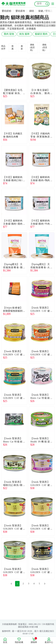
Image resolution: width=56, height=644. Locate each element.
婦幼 (32, 11)
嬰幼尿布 (20, 11)
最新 (22, 47)
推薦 (13, 47)
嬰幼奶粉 (7, 11)
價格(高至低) (45, 47)
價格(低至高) (32, 47)
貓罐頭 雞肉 (41, 34)
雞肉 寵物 (9, 34)
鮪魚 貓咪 (24, 34)
